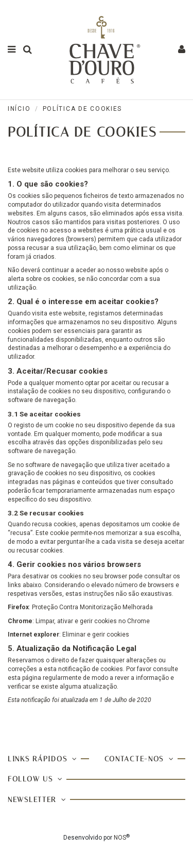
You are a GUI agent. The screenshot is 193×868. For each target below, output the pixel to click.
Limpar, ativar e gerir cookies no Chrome (93, 621)
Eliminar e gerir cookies (96, 635)
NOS (120, 838)
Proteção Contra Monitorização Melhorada (92, 607)
